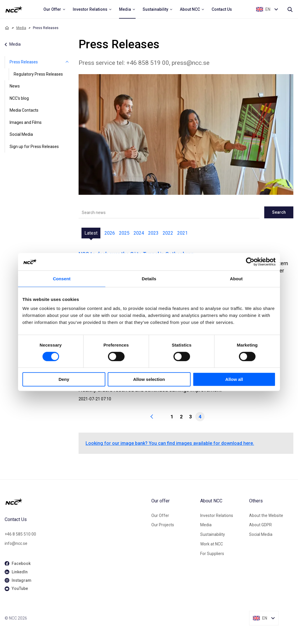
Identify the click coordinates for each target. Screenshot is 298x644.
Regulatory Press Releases (38, 74)
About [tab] (236, 279)
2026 (110, 233)
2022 (168, 233)
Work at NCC (212, 544)
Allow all (234, 379)
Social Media (21, 134)
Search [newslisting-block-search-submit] (279, 212)
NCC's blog (19, 98)
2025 (124, 233)
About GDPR (260, 525)
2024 (139, 233)
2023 (153, 233)
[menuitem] (55, 9)
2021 (182, 233)
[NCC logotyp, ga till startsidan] (14, 9)
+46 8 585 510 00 (20, 534)
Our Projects (163, 525)
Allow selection (149, 379)
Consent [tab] (62, 279)
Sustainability (213, 534)
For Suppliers (212, 554)
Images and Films (26, 122)
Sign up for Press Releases (34, 147)
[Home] (7, 28)
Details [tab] (149, 279)
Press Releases (24, 62)
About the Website (266, 515)
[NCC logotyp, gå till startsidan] (76, 502)
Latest (91, 233)
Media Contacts (24, 110)
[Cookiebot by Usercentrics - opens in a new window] (250, 262)
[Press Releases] (67, 62)
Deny (64, 379)
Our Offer (160, 515)
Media (21, 28)
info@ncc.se (16, 543)
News (15, 86)
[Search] (290, 9)
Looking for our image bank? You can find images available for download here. (170, 443)
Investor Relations (217, 515)
